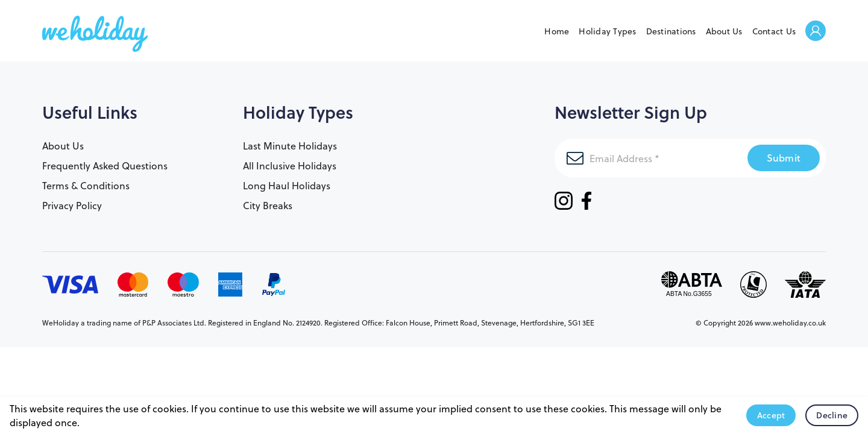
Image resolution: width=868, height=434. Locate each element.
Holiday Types (607, 31)
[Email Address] (651, 158)
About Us (724, 31)
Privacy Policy (72, 205)
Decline (832, 415)
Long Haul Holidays (287, 185)
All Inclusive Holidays (290, 165)
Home (557, 31)
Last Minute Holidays (290, 146)
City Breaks (268, 205)
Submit (784, 158)
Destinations (671, 31)
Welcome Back (816, 32)
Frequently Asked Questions (105, 165)
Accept (771, 415)
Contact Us (774, 31)
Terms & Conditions (86, 185)
